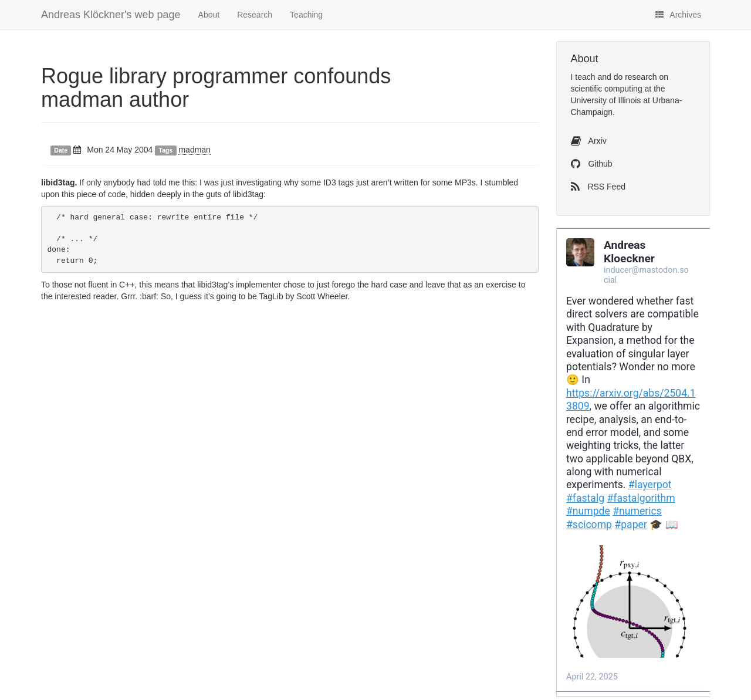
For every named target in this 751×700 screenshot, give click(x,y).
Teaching (306, 15)
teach (585, 77)
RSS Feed (598, 187)
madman (194, 150)
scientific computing (607, 89)
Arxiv (589, 141)
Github (592, 164)
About (209, 15)
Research (255, 15)
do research (635, 77)
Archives (678, 15)
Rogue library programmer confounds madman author (216, 88)
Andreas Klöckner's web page (111, 15)
